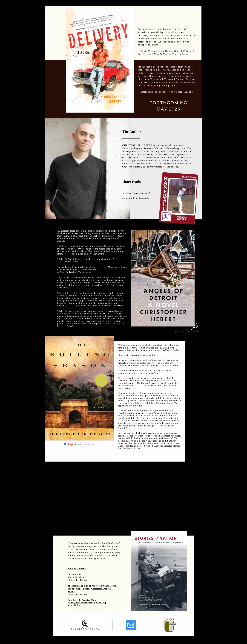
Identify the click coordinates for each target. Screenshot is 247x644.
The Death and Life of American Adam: (89, 586)
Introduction (74, 574)
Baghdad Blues (89, 600)
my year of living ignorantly (136, 198)
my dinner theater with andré (136, 193)
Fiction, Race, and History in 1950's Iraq (87, 603)
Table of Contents (77, 569)
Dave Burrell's (75, 600)
